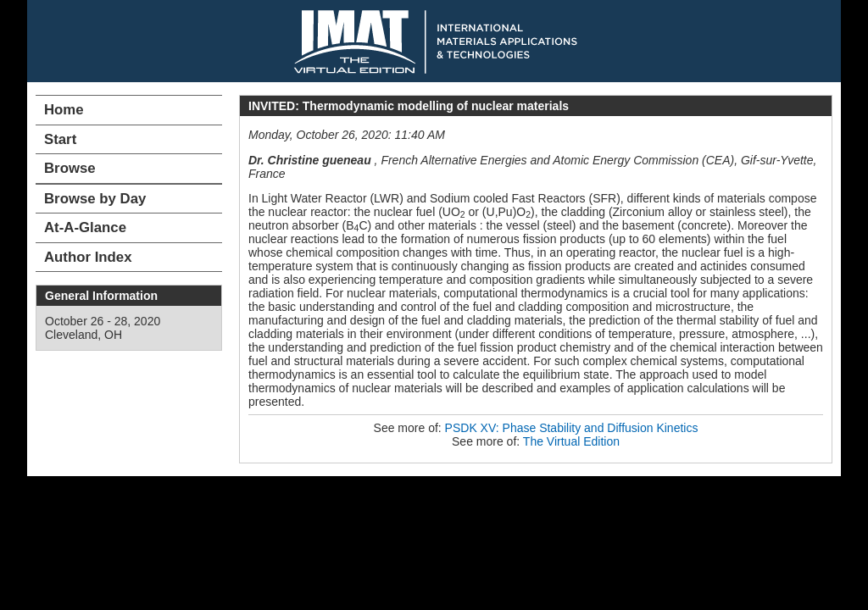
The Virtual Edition (571, 441)
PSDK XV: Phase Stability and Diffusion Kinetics (572, 428)
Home (64, 110)
